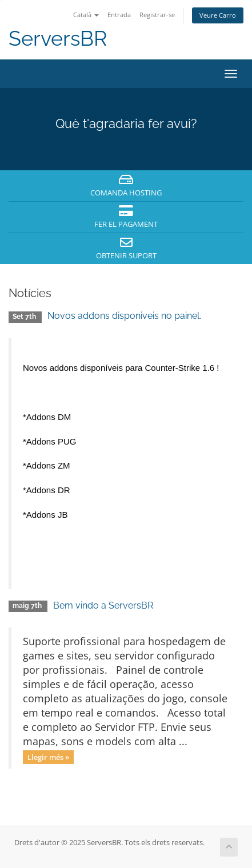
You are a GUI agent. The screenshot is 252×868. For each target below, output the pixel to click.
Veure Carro (218, 15)
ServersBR (58, 39)
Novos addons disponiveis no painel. (124, 316)
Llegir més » (48, 757)
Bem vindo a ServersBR (103, 605)
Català (86, 15)
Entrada (119, 15)
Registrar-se (157, 15)
